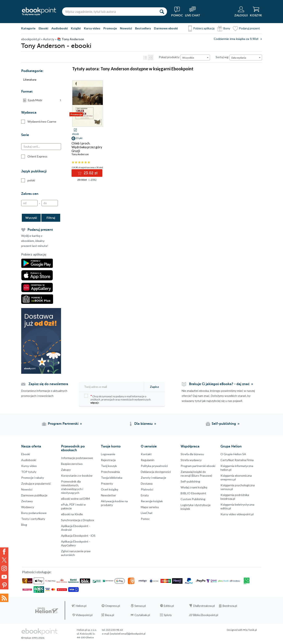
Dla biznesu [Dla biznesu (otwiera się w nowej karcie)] (143, 424)
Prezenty (107, 483)
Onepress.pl (113, 606)
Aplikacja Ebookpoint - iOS (78, 536)
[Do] (50, 203)
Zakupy (66, 470)
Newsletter (108, 495)
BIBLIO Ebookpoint (193, 493)
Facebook (4, 552)
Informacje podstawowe (77, 458)
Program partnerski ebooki (198, 466)
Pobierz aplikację (204, 28)
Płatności (147, 489)
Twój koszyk (109, 466)
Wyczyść (31, 218)
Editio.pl (169, 606)
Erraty (145, 495)
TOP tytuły (29, 472)
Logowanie (108, 454)
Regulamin (148, 460)
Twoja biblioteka (112, 478)
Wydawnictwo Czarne (39, 122)
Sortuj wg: (222, 57)
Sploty (168, 615)
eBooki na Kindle (72, 514)
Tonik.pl (252, 630)
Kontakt (146, 454)
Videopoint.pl (84, 615)
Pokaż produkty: (169, 57)
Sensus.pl (140, 606)
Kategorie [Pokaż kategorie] (28, 28)
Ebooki (43, 28)
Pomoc (145, 519)
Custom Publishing (193, 499)
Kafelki (151, 58)
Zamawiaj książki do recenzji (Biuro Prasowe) (196, 474)
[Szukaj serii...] (41, 147)
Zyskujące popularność (36, 483)
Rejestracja (108, 460)
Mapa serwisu (150, 507)
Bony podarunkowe (34, 513)
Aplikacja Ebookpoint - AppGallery (76, 543)
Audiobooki (60, 28)
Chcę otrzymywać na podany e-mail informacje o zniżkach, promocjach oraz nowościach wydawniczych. (118, 399)
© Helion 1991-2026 (33, 638)
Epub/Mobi (44, 100)
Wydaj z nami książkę (194, 487)
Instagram (4, 568)
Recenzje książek (152, 501)
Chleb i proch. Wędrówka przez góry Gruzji (87, 147)
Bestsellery (143, 28)
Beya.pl (110, 615)
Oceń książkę (110, 489)
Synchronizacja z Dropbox (78, 520)
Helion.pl (81, 606)
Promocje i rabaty (33, 478)
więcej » (95, 403)
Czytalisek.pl (142, 615)
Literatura (30, 79)
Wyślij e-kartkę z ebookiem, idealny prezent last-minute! (35, 241)
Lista (145, 58)
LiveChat (147, 513)
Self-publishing (190, 481)
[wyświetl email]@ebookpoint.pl (128, 634)
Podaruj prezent (249, 28)
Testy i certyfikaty (33, 519)
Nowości (126, 28)
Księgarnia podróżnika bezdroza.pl (235, 497)
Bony (227, 28)
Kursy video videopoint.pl (237, 514)
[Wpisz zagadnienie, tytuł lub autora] (109, 12)
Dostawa (147, 483)
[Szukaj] (162, 12)
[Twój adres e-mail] (112, 387)
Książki (76, 28)
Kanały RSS (4, 598)
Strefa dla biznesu (192, 454)
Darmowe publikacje (34, 495)
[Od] (29, 203)
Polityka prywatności (154, 466)
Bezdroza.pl (230, 606)
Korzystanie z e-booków (77, 475)
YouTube (4, 577)
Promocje (110, 28)
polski (28, 180)
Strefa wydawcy (191, 460)
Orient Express (34, 156)
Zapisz (155, 387)
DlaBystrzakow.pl (204, 606)
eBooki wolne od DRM (75, 499)
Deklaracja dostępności (156, 472)
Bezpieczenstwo (72, 464)
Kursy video (92, 28)
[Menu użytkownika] (241, 12)
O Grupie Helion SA (233, 454)
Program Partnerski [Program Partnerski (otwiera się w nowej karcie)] (63, 424)
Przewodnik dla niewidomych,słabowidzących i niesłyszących (72, 487)
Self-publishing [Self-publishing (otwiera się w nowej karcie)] (224, 424)
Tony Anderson (80, 154)
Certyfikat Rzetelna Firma (237, 460)
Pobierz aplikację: (34, 254)
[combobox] (195, 58)
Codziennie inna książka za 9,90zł (236, 39)
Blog (24, 525)
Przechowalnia (110, 472)
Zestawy (27, 501)
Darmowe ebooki (166, 28)
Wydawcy (28, 507)
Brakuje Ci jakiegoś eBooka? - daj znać (219, 384)
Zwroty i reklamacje (153, 478)
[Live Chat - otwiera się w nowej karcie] (193, 12)
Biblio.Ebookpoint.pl (206, 615)
